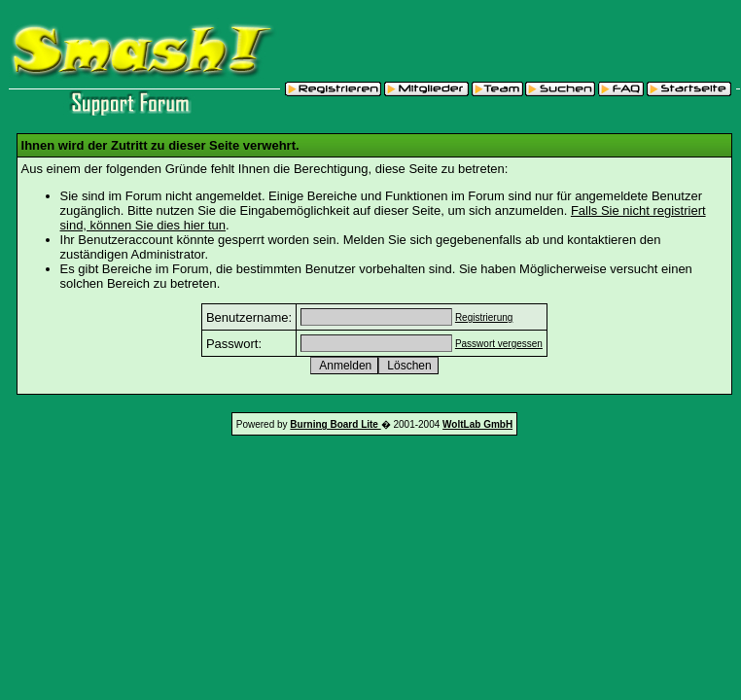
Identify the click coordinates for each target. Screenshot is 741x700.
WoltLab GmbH (477, 424)
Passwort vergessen (499, 344)
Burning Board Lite (335, 424)
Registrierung (484, 317)
